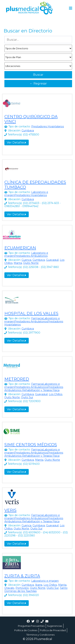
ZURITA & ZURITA (22, 576)
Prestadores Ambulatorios (31, 256)
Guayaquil (52, 260)
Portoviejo (22, 588)
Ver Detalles (16, 142)
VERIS (10, 510)
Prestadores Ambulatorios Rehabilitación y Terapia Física (34, 389)
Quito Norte (31, 263)
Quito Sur (27, 397)
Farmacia (37, 318)
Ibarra (39, 585)
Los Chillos (56, 394)
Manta (18, 263)
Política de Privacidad (53, 630)
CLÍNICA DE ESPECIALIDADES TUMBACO (35, 185)
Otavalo (9, 588)
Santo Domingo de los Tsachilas (36, 589)
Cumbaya (28, 130)
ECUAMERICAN (20, 248)
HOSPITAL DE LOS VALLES (31, 313)
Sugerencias (55, 626)
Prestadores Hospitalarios (48, 126)
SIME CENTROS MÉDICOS (31, 445)
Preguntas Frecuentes (31, 626)
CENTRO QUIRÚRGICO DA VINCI (31, 119)
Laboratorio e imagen (45, 581)
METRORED (17, 379)
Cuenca (26, 260)
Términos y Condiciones (40, 635)
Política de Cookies (26, 630)
